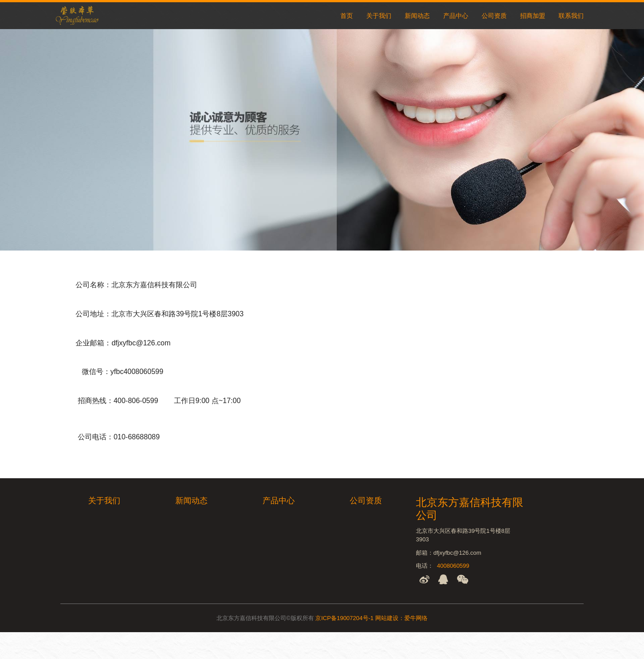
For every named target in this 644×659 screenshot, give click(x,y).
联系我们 (571, 16)
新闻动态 (417, 16)
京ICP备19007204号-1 (344, 618)
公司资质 (494, 16)
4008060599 (453, 566)
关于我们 (379, 16)
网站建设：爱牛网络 (401, 618)
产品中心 (456, 16)
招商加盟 (533, 16)
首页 (347, 16)
